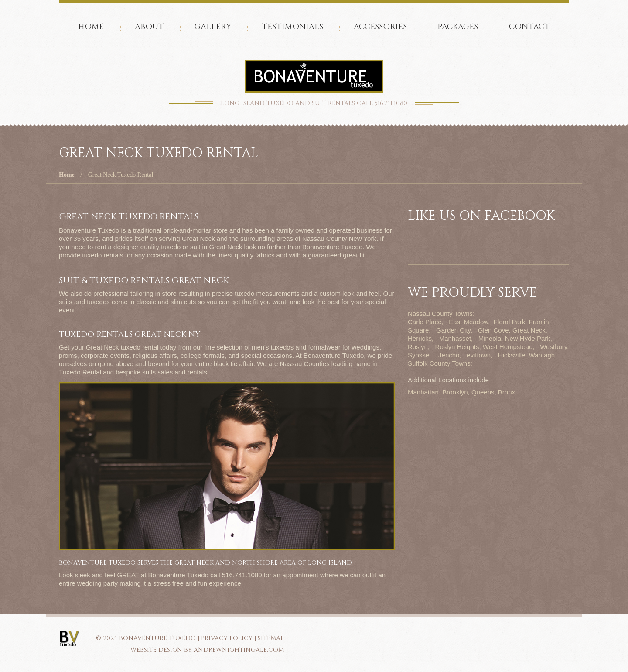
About (149, 27)
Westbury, (554, 347)
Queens (483, 392)
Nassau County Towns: (441, 314)
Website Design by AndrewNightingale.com (207, 650)
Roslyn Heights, (458, 347)
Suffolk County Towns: (440, 363)
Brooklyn (455, 392)
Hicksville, (513, 355)
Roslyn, (419, 347)
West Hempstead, (509, 347)
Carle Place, (426, 322)
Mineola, (491, 338)
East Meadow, (469, 322)
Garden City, (454, 330)
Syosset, (420, 355)
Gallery (213, 27)
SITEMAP (271, 638)
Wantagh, (543, 355)
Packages (458, 27)
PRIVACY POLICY (227, 638)
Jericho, (450, 355)
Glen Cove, (494, 330)
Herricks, (421, 338)
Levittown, (478, 355)
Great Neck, (530, 330)
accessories (380, 27)
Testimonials (292, 27)
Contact (529, 27)
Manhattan (423, 392)
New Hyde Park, (529, 338)
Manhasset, (456, 338)
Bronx (507, 392)
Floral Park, (510, 322)
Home (91, 27)
